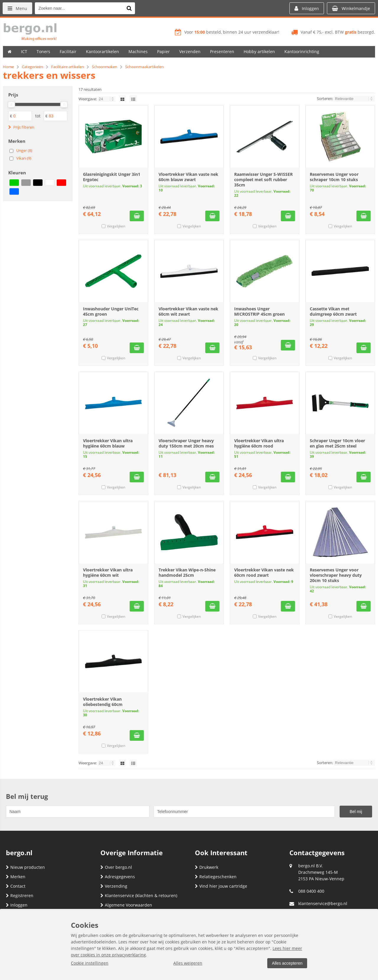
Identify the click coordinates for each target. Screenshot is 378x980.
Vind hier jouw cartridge (221, 886)
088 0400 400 (311, 891)
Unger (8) (24, 150)
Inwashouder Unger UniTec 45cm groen (111, 311)
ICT (24, 51)
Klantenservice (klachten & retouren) (139, 895)
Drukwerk (207, 867)
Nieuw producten (25, 867)
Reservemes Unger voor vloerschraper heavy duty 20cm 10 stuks (336, 575)
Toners (43, 51)
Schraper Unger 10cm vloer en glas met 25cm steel (337, 443)
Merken (16, 877)
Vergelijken (116, 226)
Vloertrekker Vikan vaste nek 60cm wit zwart (188, 311)
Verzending (114, 886)
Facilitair (68, 51)
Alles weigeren (188, 963)
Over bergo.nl (116, 867)
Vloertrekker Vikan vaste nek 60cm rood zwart (264, 572)
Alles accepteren (287, 963)
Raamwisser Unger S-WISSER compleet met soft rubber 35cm (263, 180)
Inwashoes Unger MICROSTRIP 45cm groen (259, 311)
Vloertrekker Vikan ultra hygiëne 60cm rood (259, 443)
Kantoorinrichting (302, 51)
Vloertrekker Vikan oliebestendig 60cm (103, 702)
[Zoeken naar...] (130, 8)
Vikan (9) (24, 158)
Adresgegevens (118, 877)
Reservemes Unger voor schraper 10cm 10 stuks (334, 177)
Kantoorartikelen (102, 51)
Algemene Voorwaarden (126, 905)
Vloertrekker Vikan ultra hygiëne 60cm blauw (108, 443)
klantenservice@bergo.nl (323, 903)
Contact (16, 886)
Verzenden (190, 51)
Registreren (20, 895)
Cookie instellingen (90, 963)
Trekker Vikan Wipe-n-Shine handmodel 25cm (187, 572)
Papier (163, 51)
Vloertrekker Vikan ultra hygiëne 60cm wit (108, 572)
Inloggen (17, 905)
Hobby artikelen (259, 51)
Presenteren (222, 51)
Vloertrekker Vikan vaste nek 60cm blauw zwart (188, 177)
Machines (138, 51)
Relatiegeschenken (216, 877)
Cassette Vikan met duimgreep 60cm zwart (333, 311)
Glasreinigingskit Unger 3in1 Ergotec (112, 177)
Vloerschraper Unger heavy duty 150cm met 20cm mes (186, 443)
